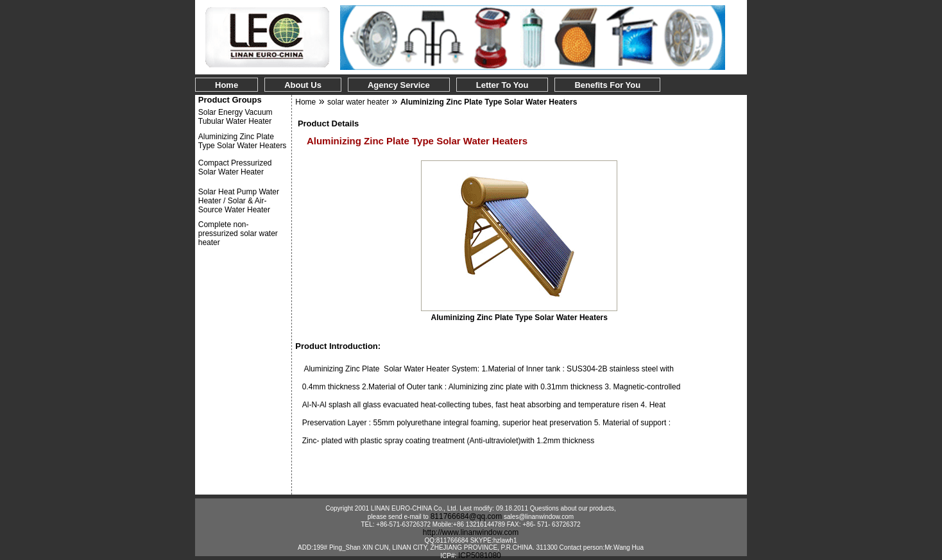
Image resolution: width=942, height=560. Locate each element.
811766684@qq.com (467, 516)
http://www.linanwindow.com (471, 532)
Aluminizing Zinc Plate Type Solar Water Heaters (243, 141)
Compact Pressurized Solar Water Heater (235, 167)
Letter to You (502, 85)
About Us (303, 85)
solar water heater (358, 102)
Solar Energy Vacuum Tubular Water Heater (235, 117)
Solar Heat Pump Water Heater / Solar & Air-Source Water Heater (239, 201)
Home (227, 85)
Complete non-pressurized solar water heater (238, 233)
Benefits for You (607, 85)
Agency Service (399, 85)
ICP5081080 (480, 556)
